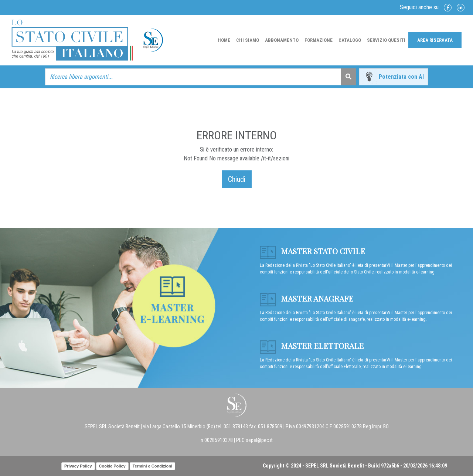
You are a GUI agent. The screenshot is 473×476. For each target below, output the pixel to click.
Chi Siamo (248, 40)
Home (224, 40)
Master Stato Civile (312, 251)
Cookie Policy (112, 466)
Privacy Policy (78, 466)
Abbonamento (282, 40)
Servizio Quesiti (386, 40)
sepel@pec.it (259, 440)
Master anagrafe (307, 298)
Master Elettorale (312, 346)
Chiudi (237, 179)
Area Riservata (435, 40)
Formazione (319, 40)
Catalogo (350, 40)
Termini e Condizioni (152, 466)
